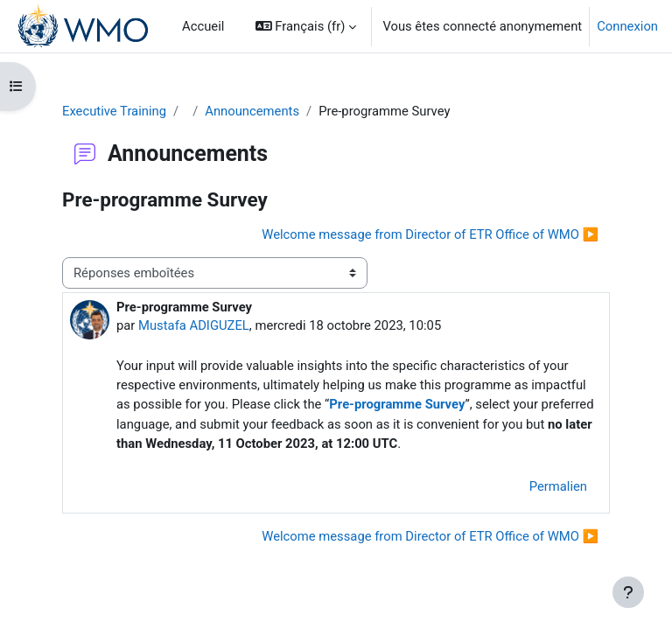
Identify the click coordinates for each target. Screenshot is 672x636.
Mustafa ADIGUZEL (194, 325)
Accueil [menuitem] (203, 26)
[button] (306, 26)
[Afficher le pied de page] (628, 592)
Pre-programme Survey (397, 404)
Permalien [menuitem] (558, 486)
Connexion (627, 26)
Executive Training (114, 111)
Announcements (252, 111)
